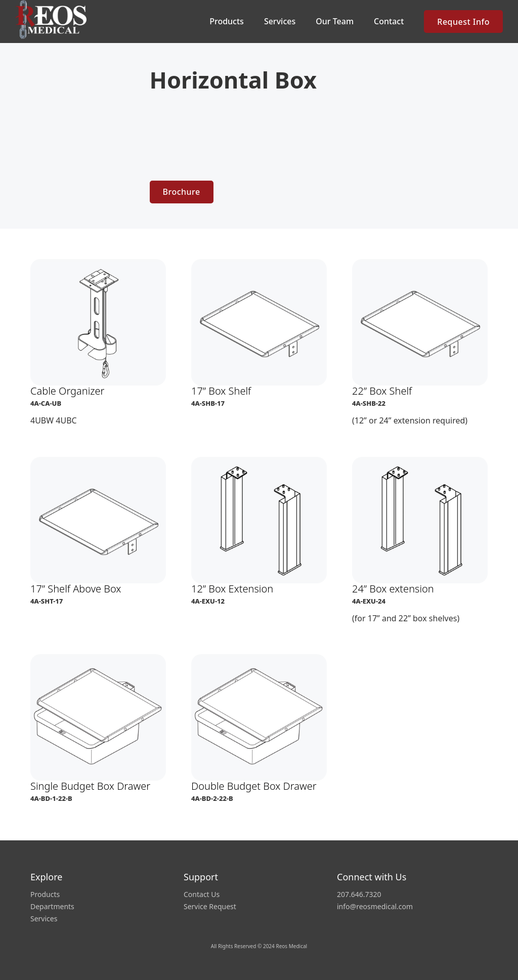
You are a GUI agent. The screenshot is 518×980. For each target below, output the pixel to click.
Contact (389, 21)
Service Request (210, 907)
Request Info (463, 22)
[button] (227, 22)
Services (280, 21)
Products (45, 894)
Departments (52, 907)
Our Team (335, 21)
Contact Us (202, 894)
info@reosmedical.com (375, 907)
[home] (53, 19)
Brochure (182, 192)
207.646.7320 (359, 894)
